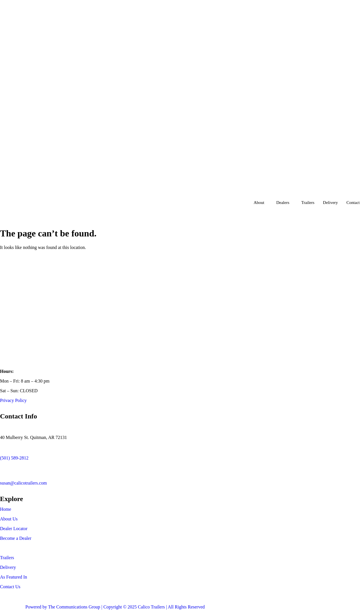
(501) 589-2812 (14, 458)
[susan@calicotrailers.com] (7, 468)
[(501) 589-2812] (7, 447)
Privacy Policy (13, 400)
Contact (353, 203)
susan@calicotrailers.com (23, 483)
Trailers (308, 203)
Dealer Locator (14, 529)
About (259, 203)
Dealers (283, 203)
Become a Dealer (16, 538)
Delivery (330, 203)
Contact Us (10, 587)
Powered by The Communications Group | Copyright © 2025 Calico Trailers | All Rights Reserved (115, 607)
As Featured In (14, 577)
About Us (9, 519)
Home (6, 509)
